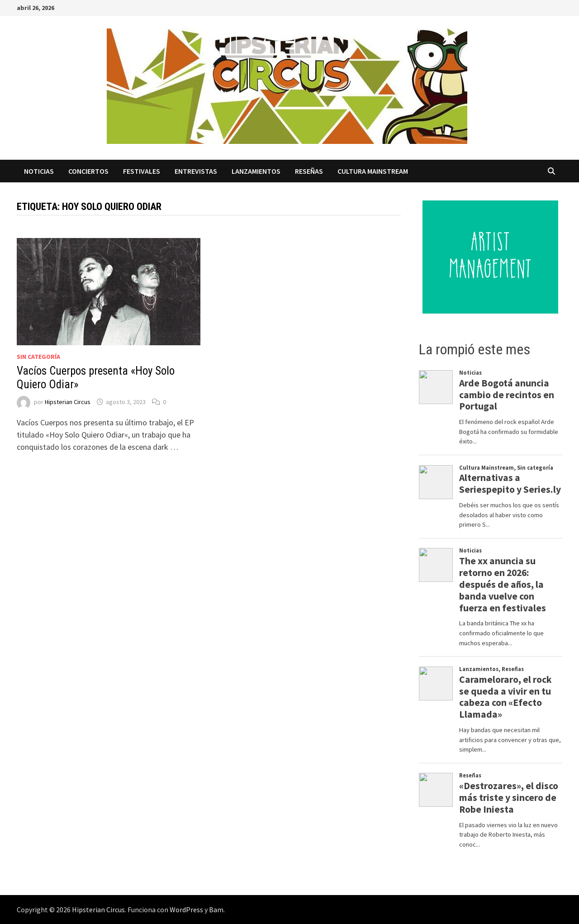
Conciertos (88, 171)
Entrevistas (196, 171)
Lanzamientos (256, 171)
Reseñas (309, 171)
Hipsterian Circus (68, 402)
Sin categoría (38, 357)
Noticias (39, 171)
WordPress (186, 910)
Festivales (142, 171)
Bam (216, 910)
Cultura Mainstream (373, 171)
